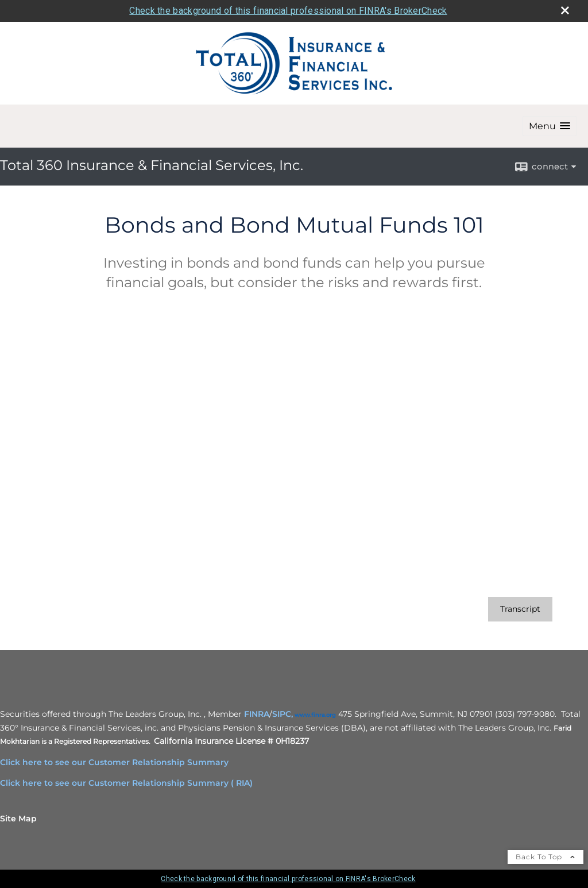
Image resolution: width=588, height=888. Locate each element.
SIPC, (283, 714)
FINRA (257, 714)
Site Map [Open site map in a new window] (18, 818)
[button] (550, 126)
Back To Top (546, 857)
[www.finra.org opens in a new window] (315, 714)
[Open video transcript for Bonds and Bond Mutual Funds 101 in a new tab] (520, 609)
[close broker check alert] (565, 10)
